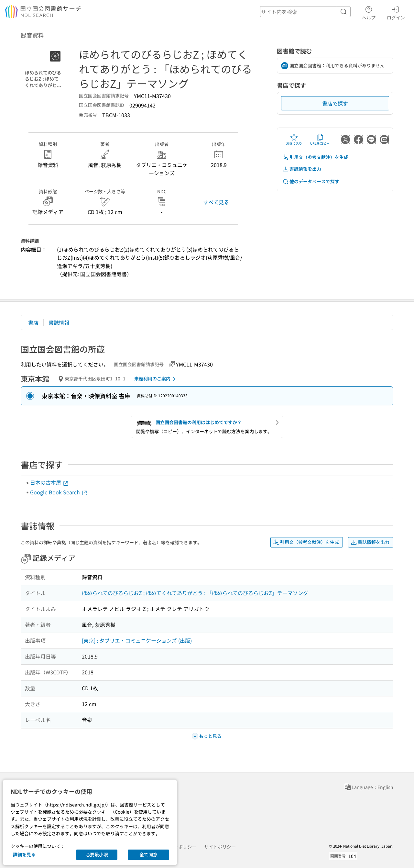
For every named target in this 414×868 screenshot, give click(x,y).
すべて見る (216, 202)
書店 (33, 322)
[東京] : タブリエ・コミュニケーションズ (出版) (137, 640)
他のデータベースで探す (311, 181)
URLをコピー (320, 140)
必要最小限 (97, 854)
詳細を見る (24, 854)
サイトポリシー (220, 847)
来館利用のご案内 (156, 379)
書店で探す (335, 103)
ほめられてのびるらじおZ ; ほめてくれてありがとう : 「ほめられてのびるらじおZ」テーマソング (195, 593)
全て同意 (148, 854)
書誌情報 (59, 322)
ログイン (396, 12)
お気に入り (294, 140)
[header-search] (305, 12)
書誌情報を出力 (302, 169)
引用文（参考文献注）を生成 (315, 157)
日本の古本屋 (49, 482)
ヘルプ (369, 12)
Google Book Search (59, 492)
